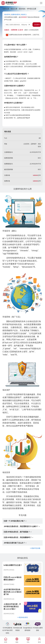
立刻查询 (37, 25)
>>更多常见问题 (35, 548)
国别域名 (22, 9)
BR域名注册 (31, 9)
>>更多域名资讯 (22, 617)
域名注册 (14, 9)
